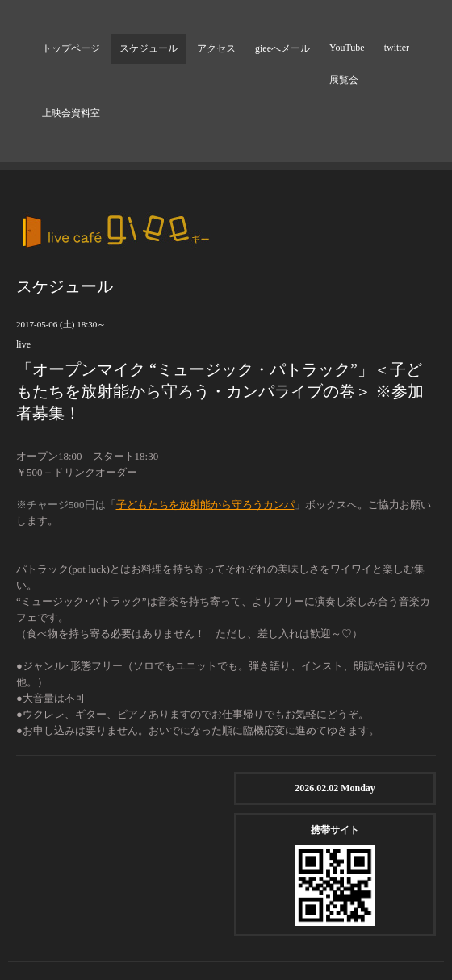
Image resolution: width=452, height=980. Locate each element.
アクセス (216, 48)
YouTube (347, 48)
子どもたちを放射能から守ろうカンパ (205, 505)
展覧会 (344, 80)
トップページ (71, 48)
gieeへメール (282, 48)
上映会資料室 (71, 113)
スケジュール (149, 48)
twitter (397, 48)
